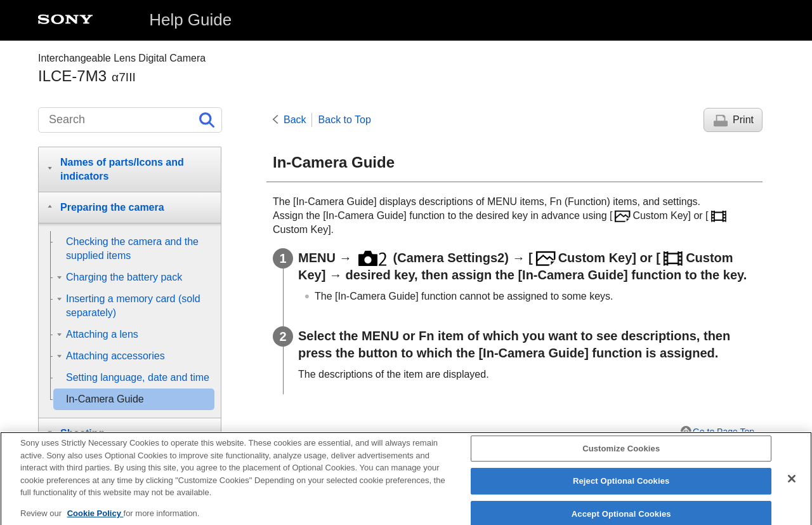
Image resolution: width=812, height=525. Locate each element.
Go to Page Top (724, 432)
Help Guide (190, 20)
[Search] (130, 120)
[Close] (792, 486)
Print (743, 120)
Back (295, 120)
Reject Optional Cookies (621, 489)
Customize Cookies (621, 456)
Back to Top (345, 120)
